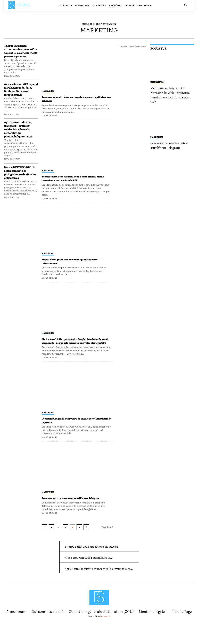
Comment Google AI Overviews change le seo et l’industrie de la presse (77, 428)
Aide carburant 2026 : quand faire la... (97, 574)
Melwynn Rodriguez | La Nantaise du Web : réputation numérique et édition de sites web (171, 95)
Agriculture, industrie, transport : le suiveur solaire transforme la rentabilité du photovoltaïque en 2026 (18, 129)
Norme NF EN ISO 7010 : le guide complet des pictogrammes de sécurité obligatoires (20, 172)
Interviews (157, 82)
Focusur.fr (105, 639)
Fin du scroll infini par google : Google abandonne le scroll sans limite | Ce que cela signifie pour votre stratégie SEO (75, 346)
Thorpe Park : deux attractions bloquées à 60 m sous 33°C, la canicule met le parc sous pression (21, 51)
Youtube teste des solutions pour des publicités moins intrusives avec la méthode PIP (73, 180)
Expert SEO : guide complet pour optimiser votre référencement (69, 265)
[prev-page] (44, 538)
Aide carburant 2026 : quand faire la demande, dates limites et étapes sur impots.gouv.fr (21, 89)
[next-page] (86, 538)
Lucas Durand (12, 76)
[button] (186, 5)
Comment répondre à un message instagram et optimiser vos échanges (73, 99)
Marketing (48, 91)
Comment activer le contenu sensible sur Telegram (76, 507)
